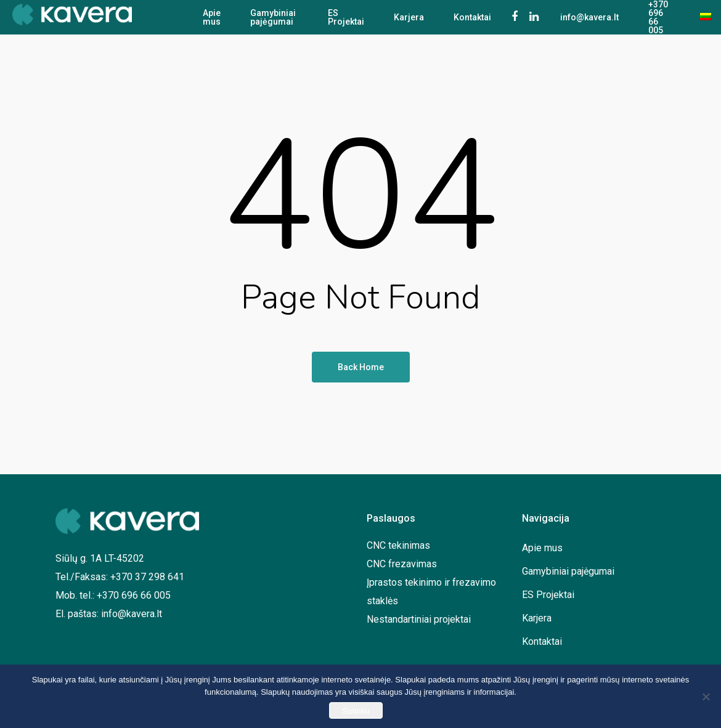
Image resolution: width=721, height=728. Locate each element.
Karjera (409, 17)
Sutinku (356, 711)
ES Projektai (346, 17)
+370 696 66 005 (658, 17)
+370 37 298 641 (147, 577)
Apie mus (212, 17)
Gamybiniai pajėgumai (273, 17)
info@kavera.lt (589, 17)
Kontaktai (472, 17)
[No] (706, 697)
